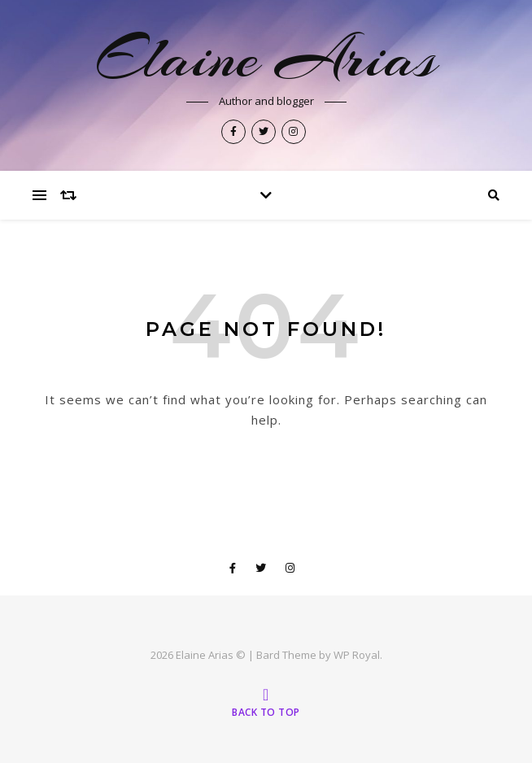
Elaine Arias (266, 58)
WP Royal (357, 655)
